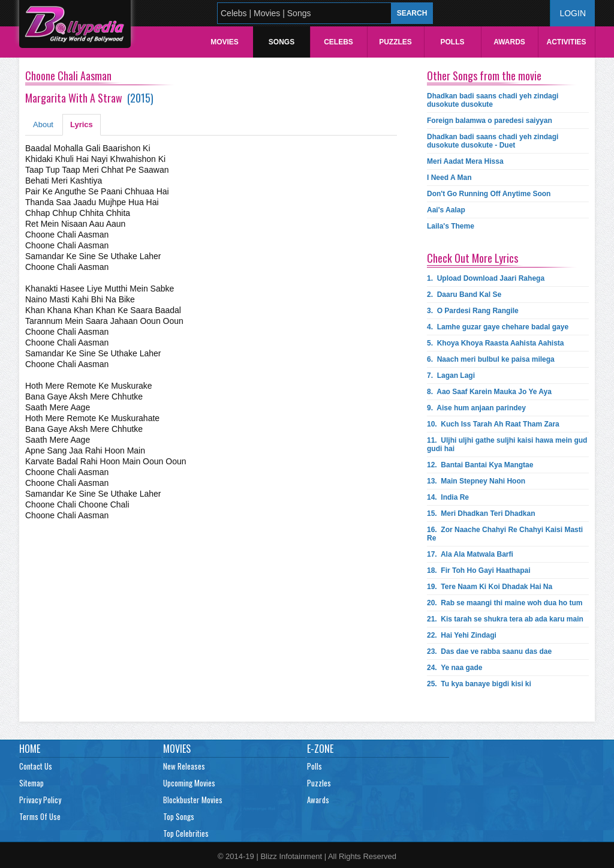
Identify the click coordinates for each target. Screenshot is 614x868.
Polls (452, 42)
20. (505, 603)
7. (451, 376)
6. (491, 359)
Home (30, 749)
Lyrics (82, 124)
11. (507, 444)
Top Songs (179, 816)
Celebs (338, 42)
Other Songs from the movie (484, 76)
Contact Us (36, 766)
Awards (509, 42)
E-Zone (320, 749)
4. (498, 327)
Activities (566, 42)
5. (496, 343)
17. (470, 554)
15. (481, 513)
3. (473, 311)
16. (505, 534)
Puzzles (395, 42)
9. (476, 408)
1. (486, 278)
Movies (225, 42)
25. (479, 684)
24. (455, 668)
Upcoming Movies (189, 783)
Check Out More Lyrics (472, 258)
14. (448, 497)
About (43, 124)
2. (464, 295)
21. (505, 619)
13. (476, 481)
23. (489, 651)
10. (493, 424)
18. (479, 570)
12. (480, 465)
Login (573, 13)
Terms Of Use (40, 816)
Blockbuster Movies (193, 800)
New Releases (184, 766)
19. (490, 587)
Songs (282, 42)
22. (462, 635)
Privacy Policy (40, 800)
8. (489, 392)
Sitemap (31, 783)
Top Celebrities (186, 833)
